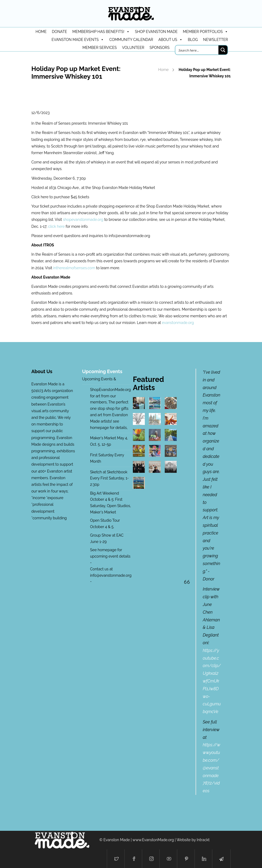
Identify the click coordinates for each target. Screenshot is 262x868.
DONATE (59, 32)
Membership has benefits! (101, 32)
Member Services (100, 48)
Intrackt (203, 840)
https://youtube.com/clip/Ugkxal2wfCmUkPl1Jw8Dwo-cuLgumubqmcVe (212, 681)
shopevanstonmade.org (83, 220)
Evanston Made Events (78, 40)
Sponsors (160, 48)
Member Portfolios (205, 32)
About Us (170, 40)
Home (163, 70)
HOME (41, 32)
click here (57, 226)
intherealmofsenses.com (74, 268)
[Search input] (197, 50)
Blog (193, 40)
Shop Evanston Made (156, 32)
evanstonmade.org (178, 323)
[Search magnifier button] (223, 50)
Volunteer (133, 48)
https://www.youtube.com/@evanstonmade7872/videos (212, 768)
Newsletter (215, 40)
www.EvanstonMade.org (153, 840)
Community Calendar (131, 40)
